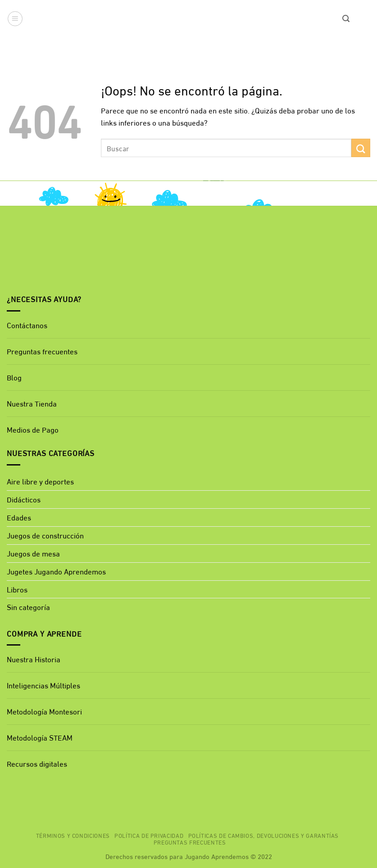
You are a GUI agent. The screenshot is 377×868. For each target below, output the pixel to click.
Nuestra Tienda (32, 403)
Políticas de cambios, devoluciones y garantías (264, 835)
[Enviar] (361, 148)
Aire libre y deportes (40, 481)
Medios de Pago (33, 429)
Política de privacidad (149, 835)
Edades (19, 517)
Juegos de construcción (45, 535)
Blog (14, 377)
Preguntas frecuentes (42, 351)
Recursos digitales (38, 763)
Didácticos (24, 499)
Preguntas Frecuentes (190, 842)
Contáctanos (27, 325)
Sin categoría (28, 607)
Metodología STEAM (40, 737)
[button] (15, 19)
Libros (17, 589)
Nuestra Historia (34, 659)
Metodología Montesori (44, 711)
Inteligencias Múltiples (43, 685)
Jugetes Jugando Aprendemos (56, 571)
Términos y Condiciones (73, 835)
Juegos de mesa (33, 553)
